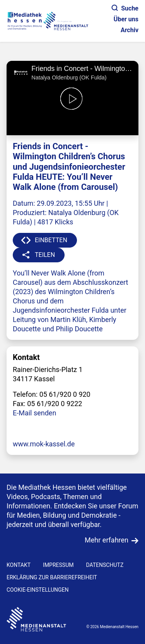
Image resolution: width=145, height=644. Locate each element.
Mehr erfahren (107, 540)
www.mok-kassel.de (44, 444)
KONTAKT (19, 565)
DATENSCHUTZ (105, 565)
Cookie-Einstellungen (38, 590)
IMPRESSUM (58, 565)
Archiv (130, 30)
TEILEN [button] (45, 255)
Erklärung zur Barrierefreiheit (52, 577)
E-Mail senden (34, 413)
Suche (125, 8)
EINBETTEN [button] (51, 240)
